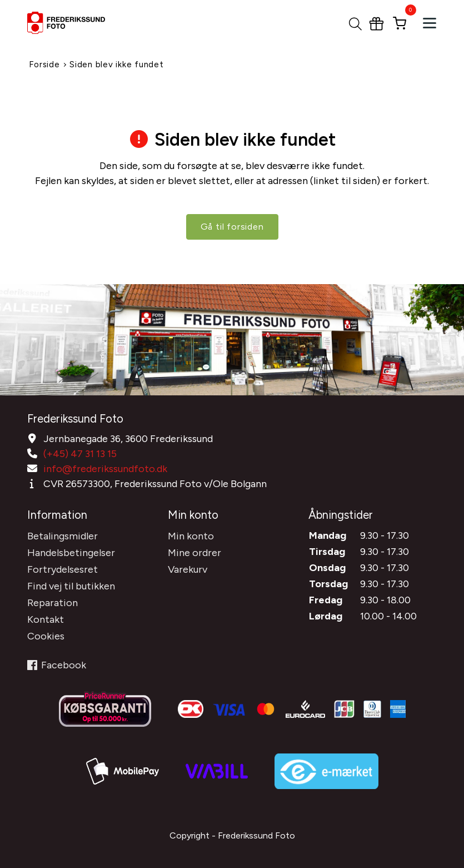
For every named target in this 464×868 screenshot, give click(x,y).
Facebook (57, 665)
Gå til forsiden (232, 227)
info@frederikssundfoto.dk (105, 469)
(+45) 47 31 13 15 (80, 454)
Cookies (46, 636)
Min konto (191, 536)
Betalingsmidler (63, 536)
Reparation (53, 603)
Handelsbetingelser (71, 553)
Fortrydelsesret (63, 569)
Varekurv (188, 569)
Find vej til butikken (71, 586)
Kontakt (46, 619)
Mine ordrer (194, 553)
